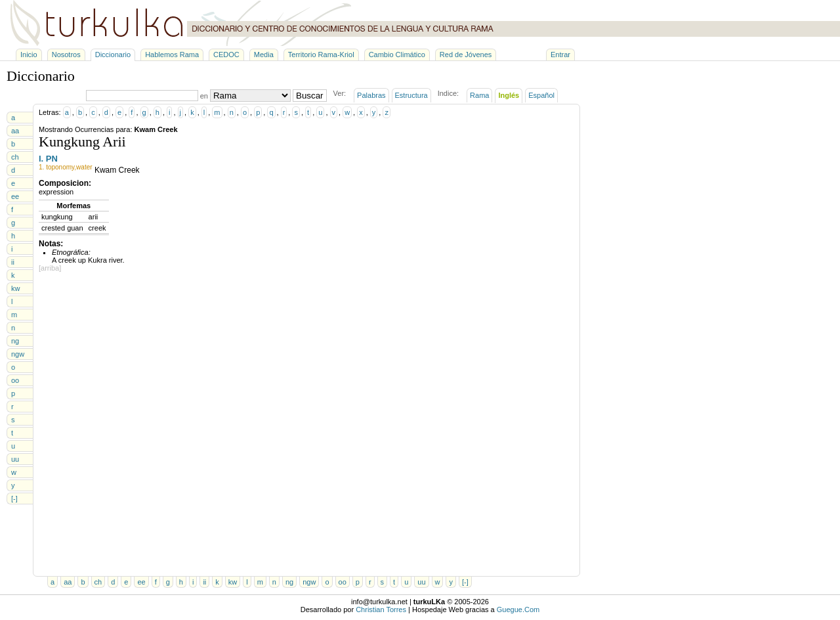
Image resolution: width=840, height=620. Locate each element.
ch (15, 157)
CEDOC (226, 55)
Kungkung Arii (82, 142)
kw (15, 288)
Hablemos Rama (172, 55)
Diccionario (113, 55)
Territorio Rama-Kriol (321, 55)
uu (15, 459)
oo (15, 380)
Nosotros (66, 55)
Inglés (509, 95)
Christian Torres (381, 609)
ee (15, 196)
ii (13, 262)
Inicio (29, 55)
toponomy (60, 167)
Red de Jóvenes (466, 55)
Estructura (411, 95)
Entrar (560, 55)
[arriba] (50, 268)
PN (52, 159)
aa (15, 131)
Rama (479, 95)
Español (541, 95)
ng (15, 341)
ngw (18, 354)
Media (264, 55)
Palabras (371, 95)
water (84, 167)
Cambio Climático (397, 55)
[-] (14, 498)
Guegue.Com (518, 609)
